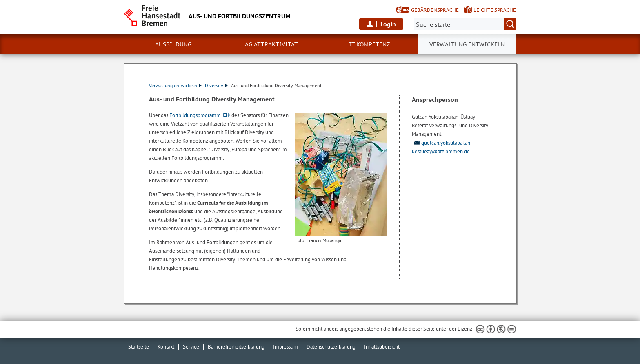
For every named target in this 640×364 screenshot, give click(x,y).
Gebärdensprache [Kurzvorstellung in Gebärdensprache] (435, 10)
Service (191, 347)
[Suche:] (465, 24)
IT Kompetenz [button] (369, 44)
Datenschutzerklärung (331, 347)
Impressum (286, 347)
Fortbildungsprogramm (195, 115)
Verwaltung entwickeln (175, 85)
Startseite (139, 347)
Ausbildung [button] (173, 44)
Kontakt (166, 347)
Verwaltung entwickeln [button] (467, 44)
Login (388, 24)
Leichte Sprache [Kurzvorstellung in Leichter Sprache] (495, 10)
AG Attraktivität (271, 44)
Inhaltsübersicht (382, 347)
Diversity (216, 85)
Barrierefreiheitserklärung (236, 347)
